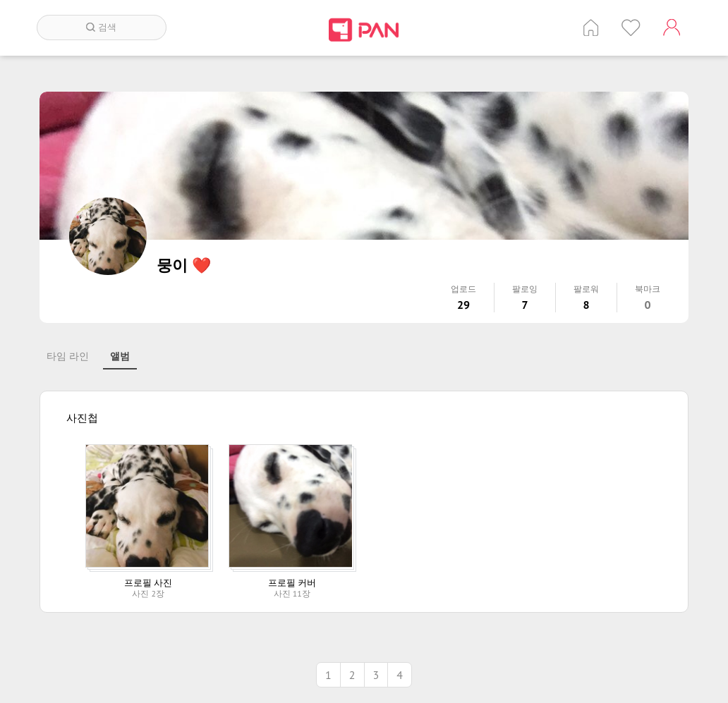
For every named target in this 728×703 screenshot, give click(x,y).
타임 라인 (68, 356)
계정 (672, 27)
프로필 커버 (292, 583)
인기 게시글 (631, 27)
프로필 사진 (148, 583)
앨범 (120, 356)
